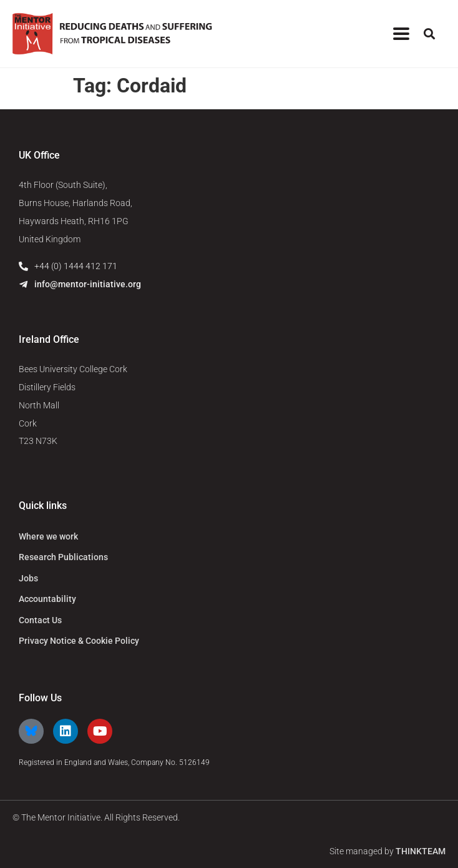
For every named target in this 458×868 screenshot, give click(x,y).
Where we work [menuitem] (48, 536)
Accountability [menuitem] (47, 599)
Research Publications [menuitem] (63, 557)
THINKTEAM (421, 851)
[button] (429, 34)
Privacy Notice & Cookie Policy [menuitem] (79, 641)
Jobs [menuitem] (28, 578)
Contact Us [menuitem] (40, 620)
